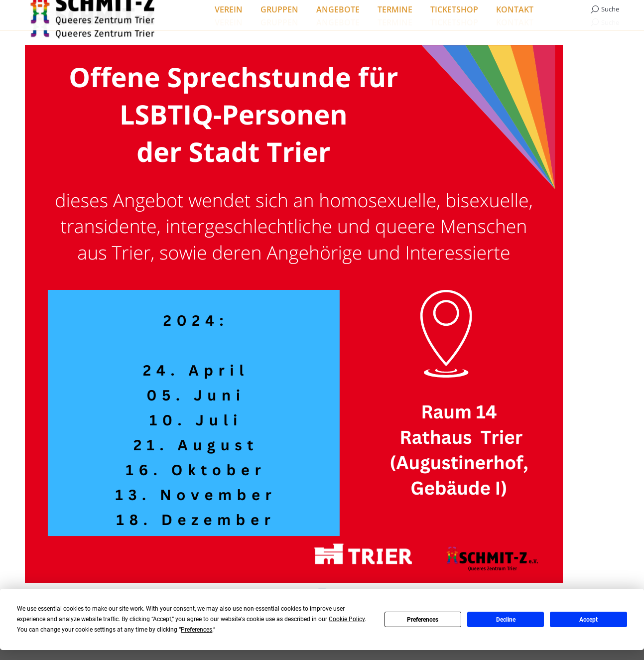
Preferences (423, 620)
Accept (588, 620)
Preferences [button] (196, 630)
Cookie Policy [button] (347, 619)
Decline (506, 620)
